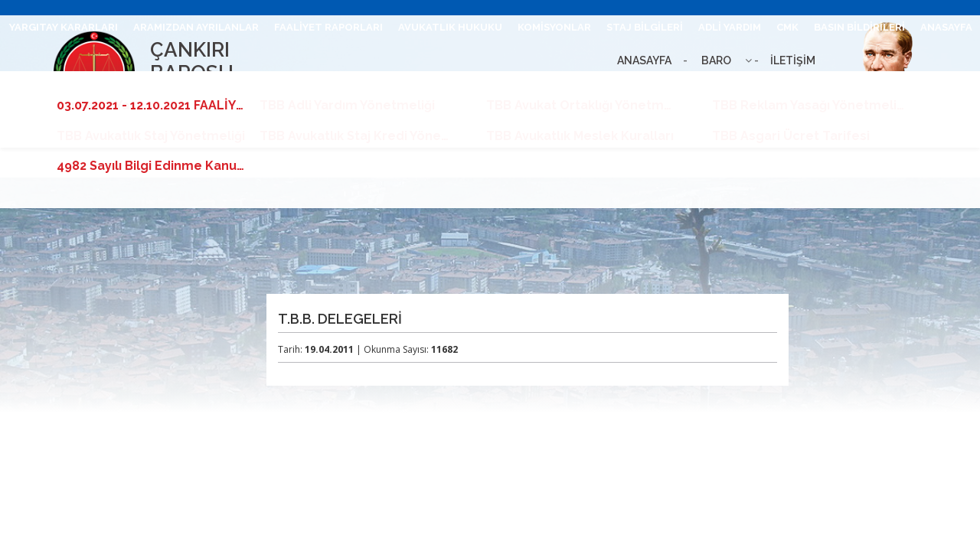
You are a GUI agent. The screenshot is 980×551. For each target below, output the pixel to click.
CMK (787, 27)
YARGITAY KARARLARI (64, 27)
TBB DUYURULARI (928, 86)
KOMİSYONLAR (554, 27)
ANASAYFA (946, 27)
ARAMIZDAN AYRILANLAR (196, 27)
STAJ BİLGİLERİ (645, 27)
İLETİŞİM (542, 86)
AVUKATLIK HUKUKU (450, 27)
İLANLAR (846, 86)
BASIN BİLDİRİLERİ (859, 27)
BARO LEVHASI (689, 86)
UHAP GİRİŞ (608, 86)
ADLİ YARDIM (730, 27)
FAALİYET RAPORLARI (328, 27)
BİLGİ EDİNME (775, 86)
